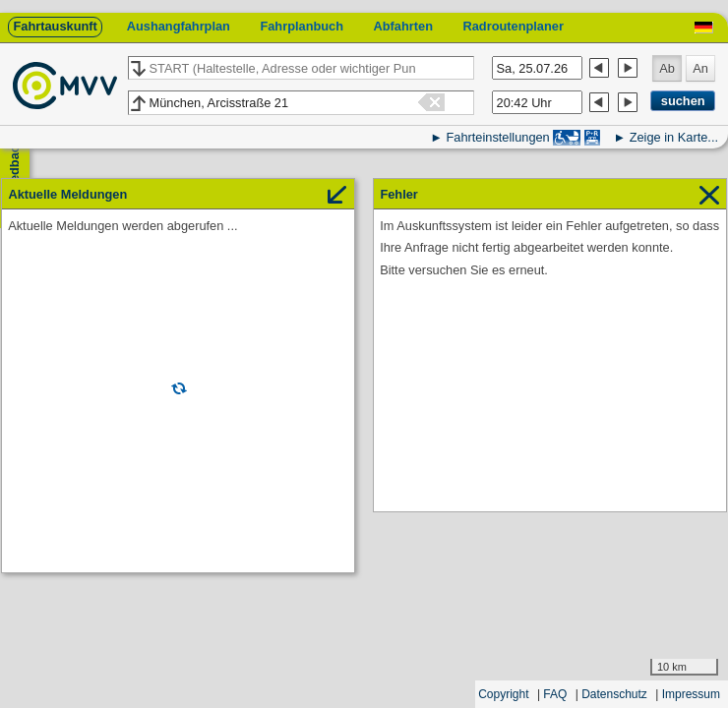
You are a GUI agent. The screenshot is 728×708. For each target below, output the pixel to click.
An (700, 68)
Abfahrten (403, 26)
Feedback (14, 168)
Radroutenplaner (513, 26)
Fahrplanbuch (302, 26)
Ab (667, 68)
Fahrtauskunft (55, 26)
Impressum (691, 694)
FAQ (555, 694)
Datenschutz (614, 694)
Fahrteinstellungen (497, 137)
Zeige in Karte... (674, 137)
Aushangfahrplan (179, 26)
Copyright (503, 694)
